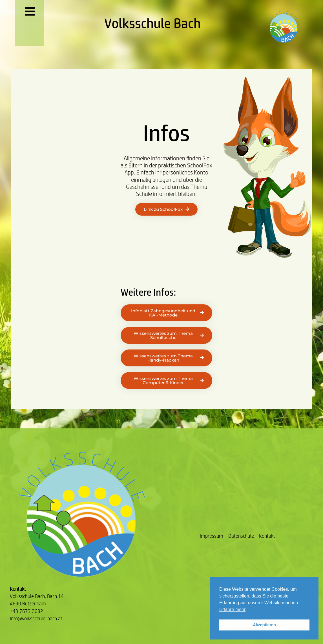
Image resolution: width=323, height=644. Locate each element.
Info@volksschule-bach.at (36, 618)
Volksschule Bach (152, 23)
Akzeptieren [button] (264, 625)
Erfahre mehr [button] (232, 609)
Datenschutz (241, 536)
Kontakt (267, 536)
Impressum (212, 536)
